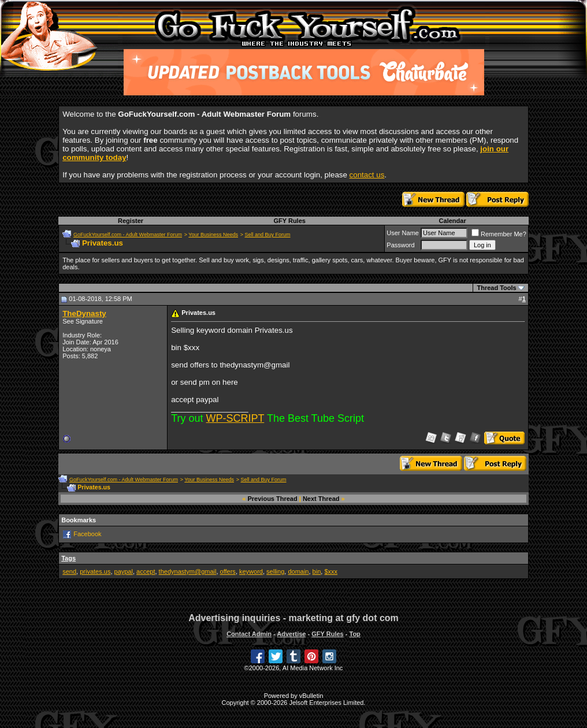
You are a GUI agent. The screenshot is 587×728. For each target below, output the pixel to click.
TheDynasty (84, 313)
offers (228, 571)
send (69, 571)
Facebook (87, 534)
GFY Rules (289, 221)
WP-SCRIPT (235, 418)
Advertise (291, 634)
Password (400, 245)
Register (131, 221)
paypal (124, 571)
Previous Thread (273, 499)
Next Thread (321, 499)
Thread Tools (496, 288)
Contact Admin (249, 634)
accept (146, 571)
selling (275, 571)
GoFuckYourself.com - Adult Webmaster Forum (128, 235)
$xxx (331, 571)
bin (317, 571)
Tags (68, 558)
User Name (403, 233)
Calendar (453, 221)
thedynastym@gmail (188, 571)
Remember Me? (499, 234)
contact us (367, 175)
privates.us (95, 571)
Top (354, 634)
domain (298, 571)
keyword (251, 571)
